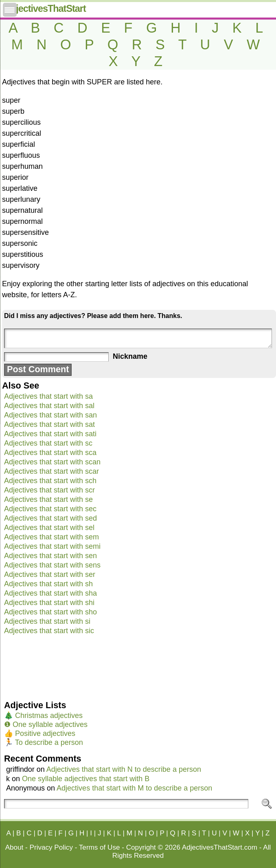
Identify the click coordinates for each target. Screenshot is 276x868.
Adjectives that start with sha (50, 593)
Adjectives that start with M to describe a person (134, 788)
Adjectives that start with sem (51, 537)
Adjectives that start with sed (50, 518)
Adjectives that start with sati (50, 434)
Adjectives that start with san (50, 415)
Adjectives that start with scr (49, 490)
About (14, 847)
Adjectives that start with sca (50, 453)
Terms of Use (100, 847)
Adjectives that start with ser (50, 574)
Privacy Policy (51, 847)
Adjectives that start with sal (49, 406)
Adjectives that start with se (48, 499)
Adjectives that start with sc (48, 443)
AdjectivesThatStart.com (220, 847)
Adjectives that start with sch (50, 481)
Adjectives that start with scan (52, 462)
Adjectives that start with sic (49, 631)
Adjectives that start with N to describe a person (124, 769)
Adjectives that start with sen (50, 556)
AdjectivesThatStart (45, 9)
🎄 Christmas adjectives (43, 716)
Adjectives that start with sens (52, 565)
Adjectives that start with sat (49, 424)
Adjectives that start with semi (52, 546)
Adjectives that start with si (47, 621)
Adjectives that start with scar (51, 471)
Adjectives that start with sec (50, 509)
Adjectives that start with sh (48, 584)
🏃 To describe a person (44, 742)
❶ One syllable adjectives (46, 724)
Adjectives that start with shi (49, 603)
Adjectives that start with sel (49, 528)
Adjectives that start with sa (48, 396)
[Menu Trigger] (10, 10)
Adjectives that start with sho (50, 612)
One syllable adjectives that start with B (86, 779)
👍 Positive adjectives (40, 733)
